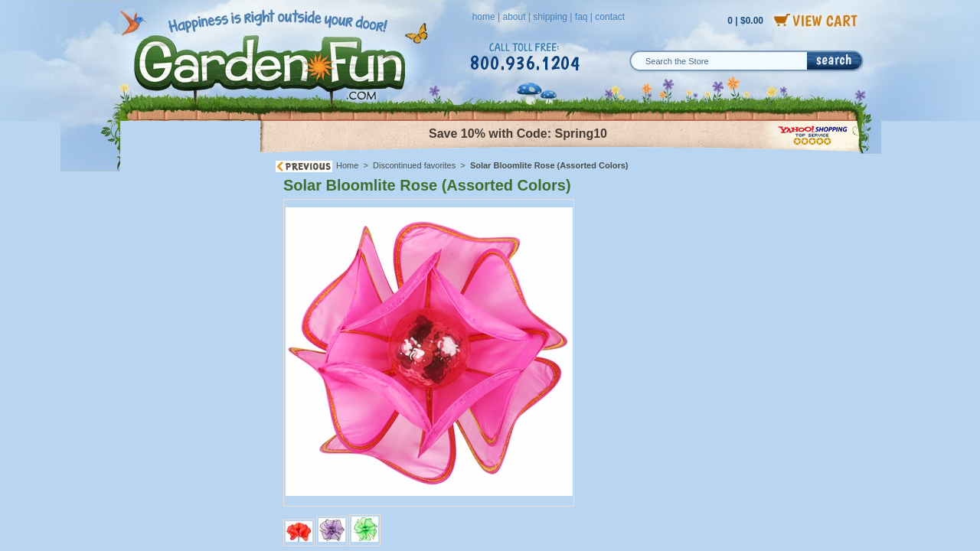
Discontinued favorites (414, 165)
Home (347, 165)
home (484, 17)
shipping (550, 17)
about (514, 17)
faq (581, 17)
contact (610, 17)
